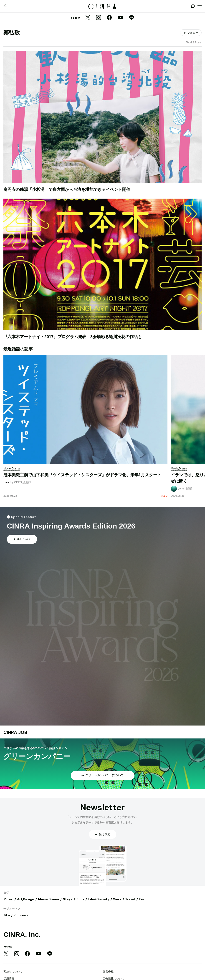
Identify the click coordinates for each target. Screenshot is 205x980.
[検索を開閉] (193, 6)
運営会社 (108, 972)
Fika (7, 915)
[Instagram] (99, 18)
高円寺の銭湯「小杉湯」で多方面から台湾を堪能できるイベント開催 (67, 190)
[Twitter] (88, 18)
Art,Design (26, 899)
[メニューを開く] (200, 6)
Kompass (21, 915)
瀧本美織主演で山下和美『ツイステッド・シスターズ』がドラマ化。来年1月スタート (82, 475)
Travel (130, 899)
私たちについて (13, 972)
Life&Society (99, 899)
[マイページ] (5, 6)
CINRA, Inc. (22, 934)
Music (8, 899)
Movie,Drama (48, 899)
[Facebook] (109, 18)
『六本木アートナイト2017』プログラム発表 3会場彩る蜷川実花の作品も (73, 337)
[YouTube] (120, 18)
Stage (68, 899)
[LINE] (132, 18)
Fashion (145, 899)
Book (80, 899)
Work (117, 899)
